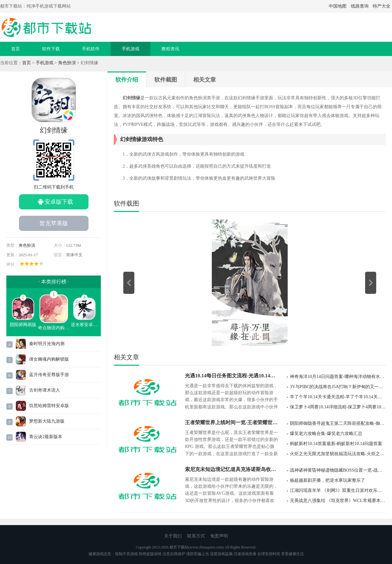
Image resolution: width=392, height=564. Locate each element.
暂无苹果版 (54, 223)
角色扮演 (67, 63)
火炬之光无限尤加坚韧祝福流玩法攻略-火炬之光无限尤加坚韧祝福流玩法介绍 (338, 454)
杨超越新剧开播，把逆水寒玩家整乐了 (328, 480)
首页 (15, 49)
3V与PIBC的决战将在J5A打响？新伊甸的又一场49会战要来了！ (338, 387)
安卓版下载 (59, 202)
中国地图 (338, 6)
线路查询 (360, 6)
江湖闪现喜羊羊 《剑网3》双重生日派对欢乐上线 (338, 490)
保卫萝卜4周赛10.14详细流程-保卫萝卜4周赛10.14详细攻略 (338, 407)
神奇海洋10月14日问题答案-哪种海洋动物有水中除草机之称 (338, 377)
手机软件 (91, 49)
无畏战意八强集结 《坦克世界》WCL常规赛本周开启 (338, 501)
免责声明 (219, 536)
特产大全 (382, 6)
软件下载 (51, 49)
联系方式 (196, 536)
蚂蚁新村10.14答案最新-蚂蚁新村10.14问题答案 (336, 444)
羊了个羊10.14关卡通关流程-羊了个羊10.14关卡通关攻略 (338, 397)
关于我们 (173, 536)
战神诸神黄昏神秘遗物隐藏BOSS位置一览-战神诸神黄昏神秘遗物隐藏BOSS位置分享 (338, 470)
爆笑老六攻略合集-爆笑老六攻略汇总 (326, 434)
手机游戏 (131, 49)
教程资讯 (170, 49)
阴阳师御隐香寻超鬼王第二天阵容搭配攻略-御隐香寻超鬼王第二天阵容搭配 (338, 423)
